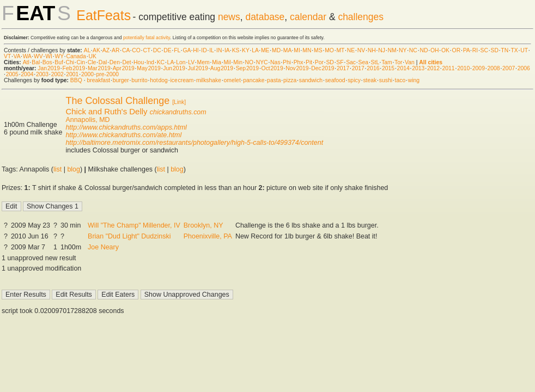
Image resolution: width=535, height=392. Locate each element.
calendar (308, 17)
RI (475, 50)
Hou (139, 62)
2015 (388, 68)
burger (121, 80)
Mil (227, 62)
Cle (92, 62)
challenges (361, 17)
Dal (103, 62)
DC (157, 50)
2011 (449, 68)
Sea (364, 62)
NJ (382, 50)
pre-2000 (108, 74)
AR (115, 50)
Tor (398, 62)
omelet (232, 80)
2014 (403, 68)
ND (424, 50)
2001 (72, 74)
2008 (493, 68)
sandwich (311, 80)
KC (161, 62)
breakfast (98, 80)
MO (329, 50)
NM (392, 50)
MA (287, 50)
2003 (42, 74)
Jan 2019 (49, 68)
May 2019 (149, 68)
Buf (59, 62)
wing (414, 80)
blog (74, 169)
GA (186, 50)
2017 (343, 68)
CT (147, 50)
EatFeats (104, 15)
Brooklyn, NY (203, 225)
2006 (524, 68)
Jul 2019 (198, 68)
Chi (70, 62)
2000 (87, 74)
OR (457, 50)
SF (340, 62)
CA (126, 50)
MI (297, 50)
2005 (12, 74)
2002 (57, 74)
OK (445, 50)
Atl (26, 62)
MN (307, 50)
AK (96, 50)
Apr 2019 (124, 68)
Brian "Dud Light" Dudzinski (129, 236)
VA (17, 56)
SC (484, 50)
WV (38, 56)
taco (400, 80)
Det (126, 62)
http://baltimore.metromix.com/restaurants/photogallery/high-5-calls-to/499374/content (194, 143)
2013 (418, 68)
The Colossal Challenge (117, 101)
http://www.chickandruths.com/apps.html (126, 127)
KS (236, 50)
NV (361, 50)
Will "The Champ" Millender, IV (134, 225)
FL (177, 50)
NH (372, 50)
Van (410, 62)
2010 (463, 68)
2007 (509, 68)
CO (136, 50)
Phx (299, 62)
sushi (386, 80)
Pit (309, 62)
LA (255, 50)
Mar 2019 (99, 68)
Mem (203, 62)
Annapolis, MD (87, 120)
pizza (290, 80)
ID (204, 50)
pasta (274, 80)
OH (435, 50)
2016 (373, 68)
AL (87, 50)
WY (59, 56)
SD (495, 50)
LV (191, 62)
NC (413, 50)
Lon (181, 62)
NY (403, 50)
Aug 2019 (222, 68)
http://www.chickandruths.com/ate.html (123, 135)
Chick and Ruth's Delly (106, 111)
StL (375, 62)
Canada (76, 56)
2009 (479, 68)
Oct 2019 (272, 68)
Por (319, 62)
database (265, 17)
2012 (433, 68)
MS (318, 50)
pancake (254, 80)
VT (7, 56)
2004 (27, 74)
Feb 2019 (74, 68)
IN (219, 50)
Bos (47, 62)
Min (238, 62)
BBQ (76, 80)
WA (27, 56)
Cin (81, 62)
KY (246, 50)
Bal (36, 62)
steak (370, 80)
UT (524, 50)
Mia (217, 62)
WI (49, 56)
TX (515, 50)
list (57, 169)
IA (227, 50)
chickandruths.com (178, 112)
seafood (335, 80)
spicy (354, 80)
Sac (351, 62)
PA (467, 50)
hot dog (159, 80)
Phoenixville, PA (208, 236)
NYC (262, 62)
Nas (275, 62)
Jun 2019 (174, 68)
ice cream (182, 80)
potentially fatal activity (147, 38)
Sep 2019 (247, 68)
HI (196, 50)
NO (250, 62)
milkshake (209, 80)
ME (265, 50)
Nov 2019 (297, 68)
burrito (139, 80)
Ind (150, 62)
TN (504, 50)
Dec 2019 (323, 68)
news (229, 17)
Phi (287, 62)
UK (92, 56)
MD (276, 50)
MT (340, 50)
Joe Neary (103, 247)
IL (211, 50)
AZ (106, 50)
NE (351, 50)
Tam (387, 62)
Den (115, 62)
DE (167, 50)
